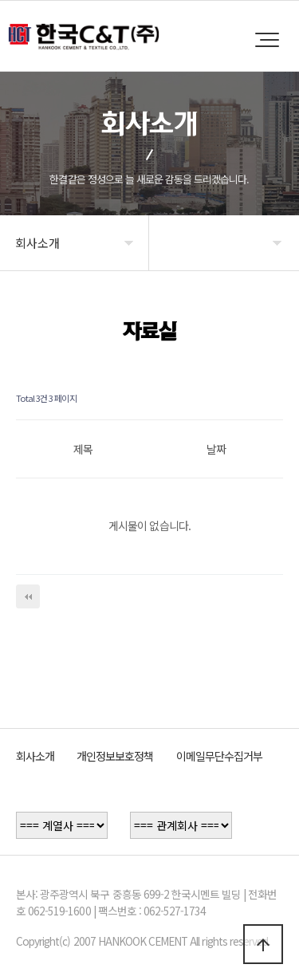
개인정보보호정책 (115, 756)
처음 (28, 596)
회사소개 (35, 756)
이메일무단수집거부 (219, 756)
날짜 (216, 449)
